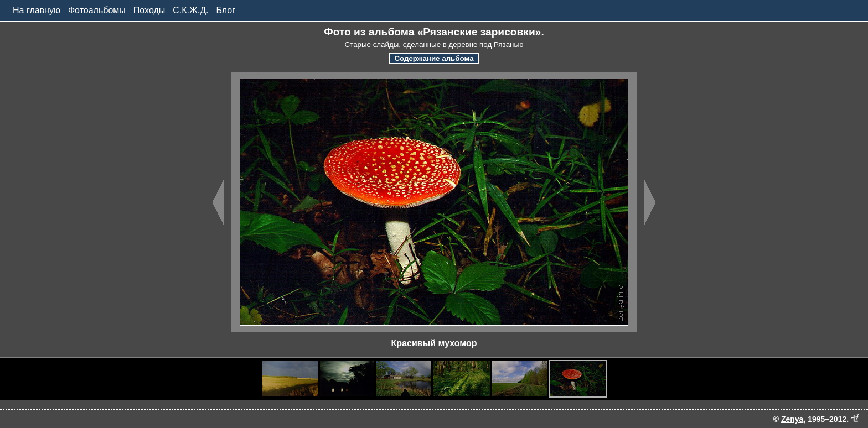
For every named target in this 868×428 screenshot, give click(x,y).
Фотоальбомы (97, 10)
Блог (226, 10)
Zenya (792, 419)
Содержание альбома (434, 58)
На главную (37, 10)
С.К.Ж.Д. (190, 10)
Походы (149, 10)
